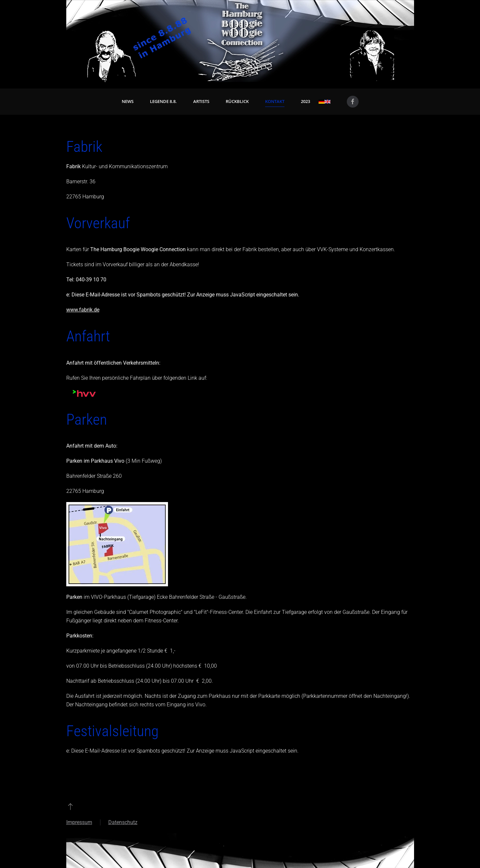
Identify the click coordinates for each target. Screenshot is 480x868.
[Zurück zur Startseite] (240, 41)
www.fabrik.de (83, 310)
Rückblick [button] (237, 101)
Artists (201, 101)
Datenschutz (123, 822)
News (128, 101)
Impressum (79, 822)
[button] (70, 806)
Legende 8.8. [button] (163, 101)
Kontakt (275, 101)
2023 (305, 101)
